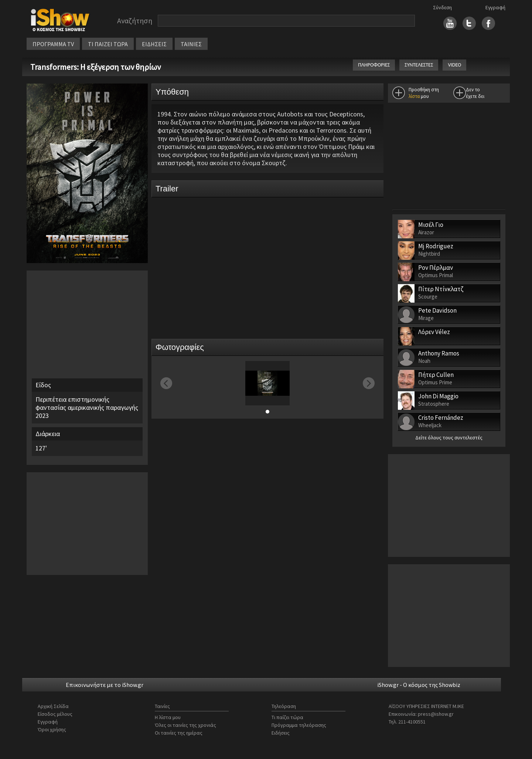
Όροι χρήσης (52, 729)
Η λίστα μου (168, 717)
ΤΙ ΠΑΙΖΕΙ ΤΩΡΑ (108, 44)
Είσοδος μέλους (55, 714)
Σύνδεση (442, 7)
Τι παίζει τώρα (287, 717)
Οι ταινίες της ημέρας (179, 733)
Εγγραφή (495, 7)
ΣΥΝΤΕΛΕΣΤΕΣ (419, 65)
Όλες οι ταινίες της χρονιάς (185, 725)
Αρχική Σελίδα (53, 706)
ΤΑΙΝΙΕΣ (191, 44)
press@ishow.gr (436, 714)
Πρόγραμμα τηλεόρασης (299, 725)
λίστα (414, 96)
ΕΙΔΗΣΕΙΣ (154, 44)
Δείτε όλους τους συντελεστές (449, 438)
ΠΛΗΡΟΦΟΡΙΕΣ (374, 65)
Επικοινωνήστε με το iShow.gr (105, 685)
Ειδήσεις (281, 733)
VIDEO (454, 65)
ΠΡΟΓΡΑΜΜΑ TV (53, 44)
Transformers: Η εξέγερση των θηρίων (96, 67)
